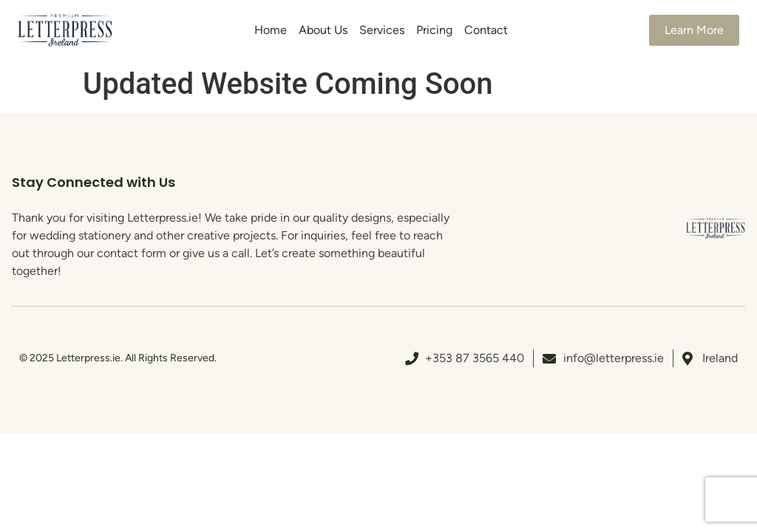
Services (382, 30)
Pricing (434, 30)
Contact (486, 30)
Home (271, 30)
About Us (323, 30)
